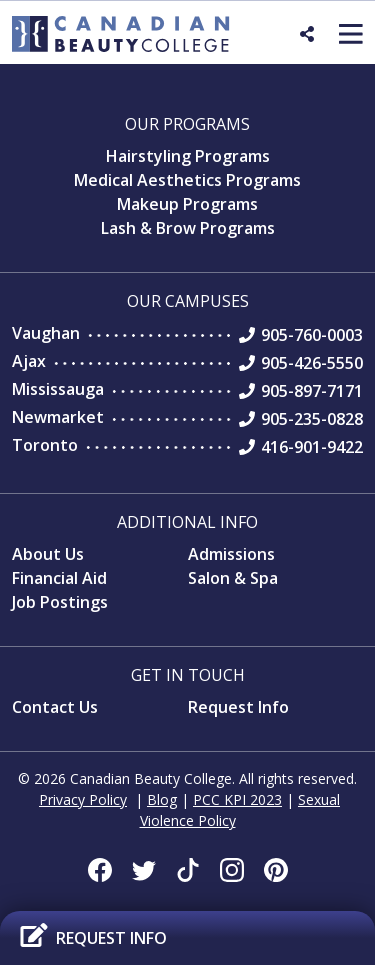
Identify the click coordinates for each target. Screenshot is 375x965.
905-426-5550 (312, 363)
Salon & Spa (233, 578)
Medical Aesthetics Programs (187, 180)
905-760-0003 (312, 335)
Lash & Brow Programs (188, 228)
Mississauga (58, 389)
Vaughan (46, 333)
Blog (162, 799)
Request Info (238, 707)
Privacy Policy (83, 799)
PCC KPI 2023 (237, 799)
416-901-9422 (312, 447)
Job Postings (60, 602)
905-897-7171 (312, 391)
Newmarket (58, 417)
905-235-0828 (312, 419)
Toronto (45, 445)
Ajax (29, 361)
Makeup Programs (187, 204)
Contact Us (55, 707)
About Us (48, 554)
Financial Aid (59, 578)
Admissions (231, 554)
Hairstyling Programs (188, 156)
